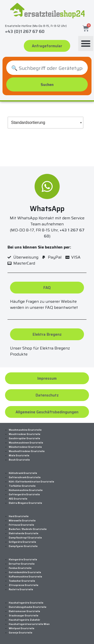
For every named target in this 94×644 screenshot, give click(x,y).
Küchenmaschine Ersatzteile (26, 490)
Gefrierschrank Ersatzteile (25, 477)
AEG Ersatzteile (18, 499)
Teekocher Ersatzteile (22, 581)
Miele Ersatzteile (19, 456)
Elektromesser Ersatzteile (24, 611)
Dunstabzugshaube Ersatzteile (28, 607)
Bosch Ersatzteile (19, 460)
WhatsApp (47, 209)
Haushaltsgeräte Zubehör (24, 620)
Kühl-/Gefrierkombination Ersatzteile (31, 482)
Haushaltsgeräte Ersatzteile (26, 603)
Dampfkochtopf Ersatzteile (25, 538)
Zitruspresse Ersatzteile (24, 585)
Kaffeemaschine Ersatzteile (25, 577)
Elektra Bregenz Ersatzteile (25, 503)
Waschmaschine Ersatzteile (25, 430)
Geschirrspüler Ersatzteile (24, 438)
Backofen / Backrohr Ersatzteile (28, 529)
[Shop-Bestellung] (45, 123)
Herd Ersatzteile (19, 516)
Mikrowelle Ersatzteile (22, 521)
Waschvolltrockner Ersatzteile (27, 451)
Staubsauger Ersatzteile (24, 616)
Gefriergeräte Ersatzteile (24, 494)
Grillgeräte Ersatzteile (22, 542)
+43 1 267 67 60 (64, 233)
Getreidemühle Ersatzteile (25, 572)
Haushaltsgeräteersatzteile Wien (29, 624)
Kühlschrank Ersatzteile (23, 473)
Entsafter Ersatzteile (22, 564)
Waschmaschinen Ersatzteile (26, 443)
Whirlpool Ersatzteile (22, 628)
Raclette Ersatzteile (21, 589)
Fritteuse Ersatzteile (21, 525)
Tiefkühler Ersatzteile (22, 486)
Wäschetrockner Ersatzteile (25, 447)
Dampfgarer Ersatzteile (23, 546)
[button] (86, 43)
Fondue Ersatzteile (20, 568)
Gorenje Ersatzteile (21, 633)
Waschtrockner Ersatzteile (25, 434)
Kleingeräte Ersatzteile (23, 560)
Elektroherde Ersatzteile (24, 533)
